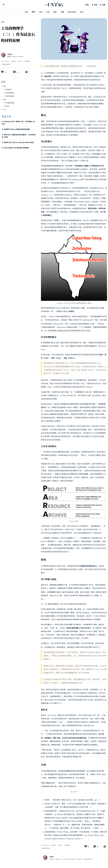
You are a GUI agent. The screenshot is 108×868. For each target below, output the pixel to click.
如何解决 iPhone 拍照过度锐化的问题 (17, 129)
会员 (41, 12)
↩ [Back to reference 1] (100, 800)
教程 (33, 12)
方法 (48, 12)
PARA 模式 (55, 464)
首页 (26, 12)
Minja (10, 54)
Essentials (72, 12)
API (88, 308)
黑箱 (83, 308)
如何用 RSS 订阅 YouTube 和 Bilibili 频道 (19, 142)
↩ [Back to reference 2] (91, 807)
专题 (62, 12)
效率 (20, 61)
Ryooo (51, 191)
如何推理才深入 (61, 227)
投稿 (87, 5)
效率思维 (27, 61)
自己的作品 (96, 395)
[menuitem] (87, 5)
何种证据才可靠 (75, 227)
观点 (55, 12)
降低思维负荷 (6, 64)
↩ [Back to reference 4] (82, 839)
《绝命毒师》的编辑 (91, 176)
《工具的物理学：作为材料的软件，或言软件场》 (62, 73)
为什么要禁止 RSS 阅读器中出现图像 (16, 148)
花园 (94, 308)
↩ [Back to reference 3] (102, 828)
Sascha (100, 188)
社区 (82, 12)
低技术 (14, 61)
